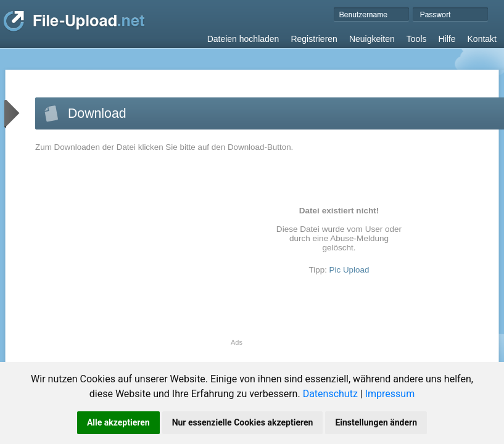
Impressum (390, 394)
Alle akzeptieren (118, 422)
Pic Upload (349, 270)
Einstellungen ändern (376, 422)
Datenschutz (330, 394)
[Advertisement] (139, 252)
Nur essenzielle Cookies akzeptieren (243, 422)
